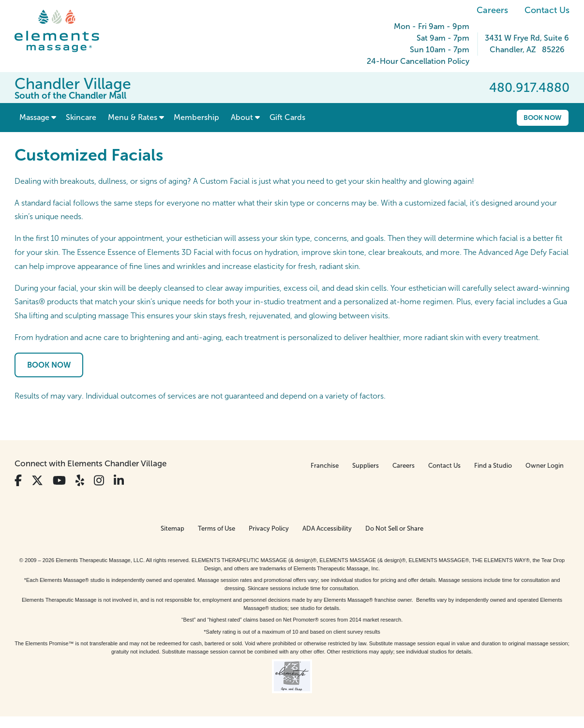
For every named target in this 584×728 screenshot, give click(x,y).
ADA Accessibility (327, 528)
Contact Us (547, 10)
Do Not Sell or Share (394, 528)
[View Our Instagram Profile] (99, 481)
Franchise (325, 466)
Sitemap (172, 528)
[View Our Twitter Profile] (37, 481)
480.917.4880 (529, 88)
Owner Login (545, 466)
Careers (492, 10)
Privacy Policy (269, 528)
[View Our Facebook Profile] (18, 481)
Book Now (543, 118)
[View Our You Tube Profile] (59, 481)
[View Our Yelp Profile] (80, 481)
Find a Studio (493, 466)
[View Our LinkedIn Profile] (119, 481)
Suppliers (366, 466)
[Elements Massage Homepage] (64, 31)
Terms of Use (217, 528)
